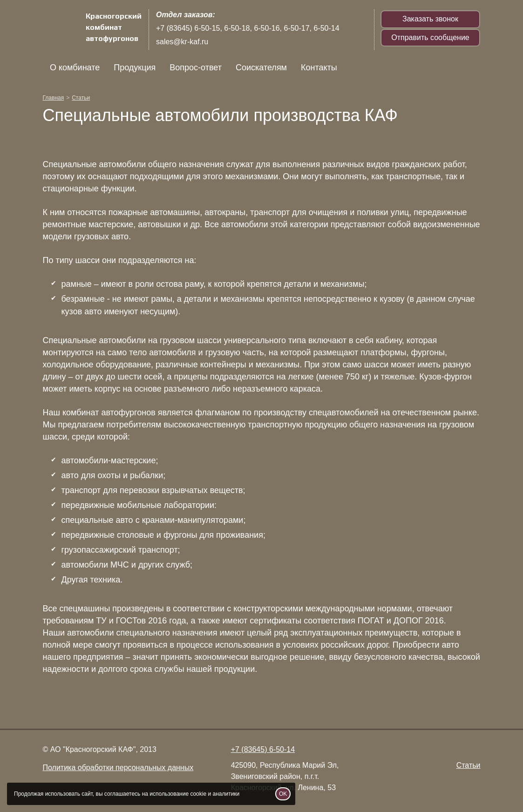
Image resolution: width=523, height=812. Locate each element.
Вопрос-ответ (196, 68)
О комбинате (75, 68)
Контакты (319, 68)
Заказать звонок (430, 19)
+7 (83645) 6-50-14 (263, 749)
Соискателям (261, 68)
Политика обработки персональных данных (118, 768)
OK (283, 794)
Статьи (469, 765)
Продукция (135, 68)
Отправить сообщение (430, 37)
